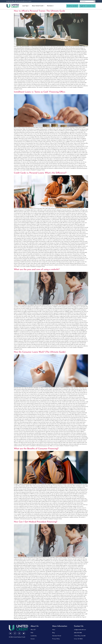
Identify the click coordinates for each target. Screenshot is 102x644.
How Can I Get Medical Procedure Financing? (36, 522)
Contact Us (79, 626)
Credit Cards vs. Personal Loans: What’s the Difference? (40, 173)
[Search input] (87, 1)
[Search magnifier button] (94, 1)
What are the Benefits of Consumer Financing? (36, 449)
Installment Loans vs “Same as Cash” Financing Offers (40, 92)
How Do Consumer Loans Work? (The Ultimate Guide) (40, 352)
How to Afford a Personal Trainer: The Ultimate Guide (39, 11)
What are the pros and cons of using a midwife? (37, 270)
